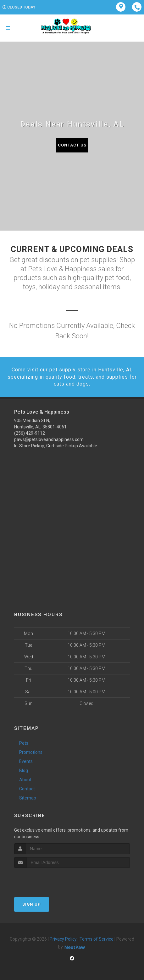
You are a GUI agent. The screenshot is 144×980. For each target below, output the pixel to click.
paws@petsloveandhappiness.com (49, 439)
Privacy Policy (63, 939)
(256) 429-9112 (30, 433)
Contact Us (72, 145)
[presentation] (48, 880)
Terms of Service (97, 939)
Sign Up (32, 904)
